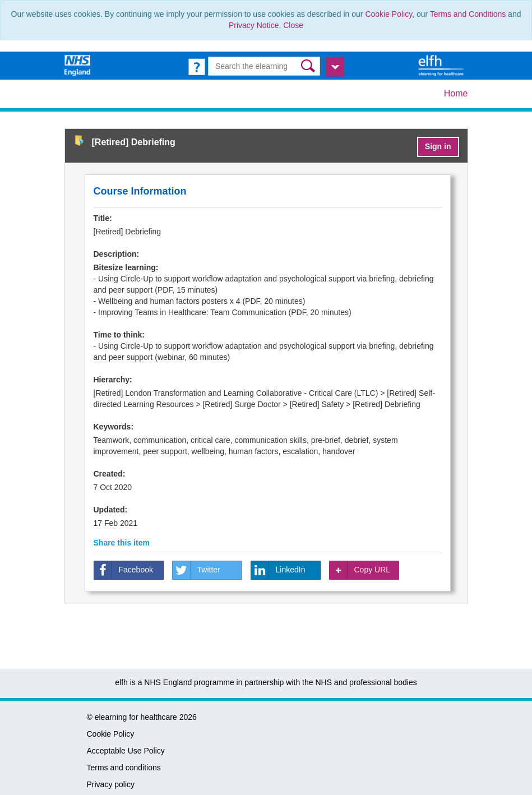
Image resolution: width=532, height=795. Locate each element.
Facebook (124, 570)
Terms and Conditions (468, 14)
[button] (309, 66)
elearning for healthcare (136, 717)
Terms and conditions (124, 768)
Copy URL (360, 570)
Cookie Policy (388, 14)
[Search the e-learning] (264, 66)
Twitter (196, 570)
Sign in (438, 146)
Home (456, 93)
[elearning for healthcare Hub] (442, 65)
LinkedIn (278, 570)
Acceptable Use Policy (126, 751)
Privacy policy (111, 784)
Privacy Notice (254, 25)
